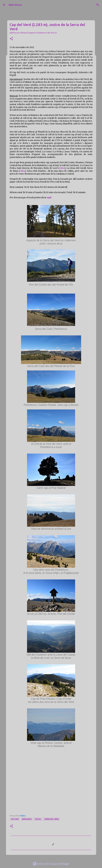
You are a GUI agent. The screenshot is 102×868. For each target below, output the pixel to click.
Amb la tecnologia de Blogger (51, 864)
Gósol (38, 819)
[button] (11, 39)
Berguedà (27, 819)
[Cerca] (98, 5)
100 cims (15, 819)
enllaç (62, 168)
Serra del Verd (52, 819)
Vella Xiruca (15, 5)
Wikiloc (23, 816)
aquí (49, 198)
